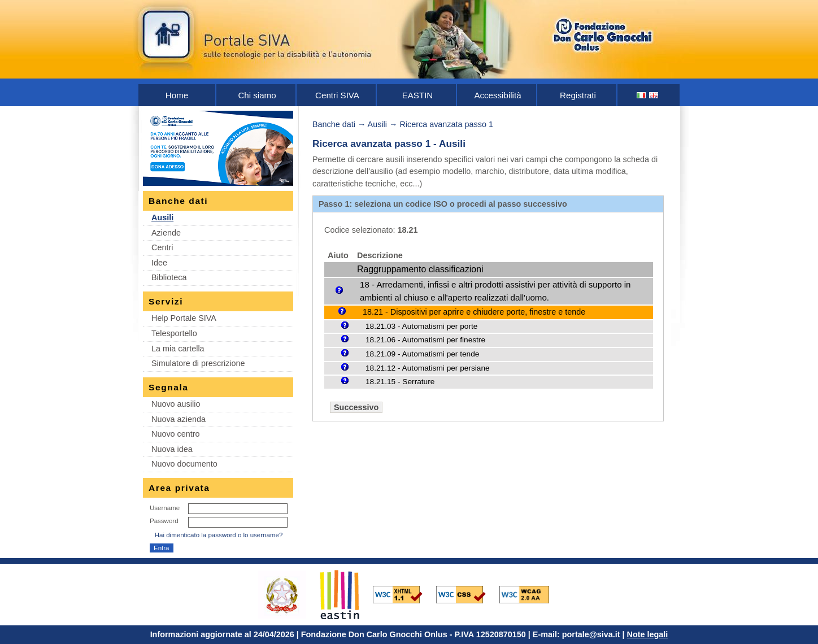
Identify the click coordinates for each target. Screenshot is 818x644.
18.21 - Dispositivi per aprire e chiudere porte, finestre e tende (474, 312)
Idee (159, 263)
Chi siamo (257, 95)
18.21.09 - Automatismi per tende (422, 354)
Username (165, 508)
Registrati (578, 95)
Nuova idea (172, 449)
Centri (162, 247)
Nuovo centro (176, 434)
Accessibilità (497, 95)
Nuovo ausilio (176, 404)
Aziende (166, 233)
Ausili (162, 217)
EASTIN (418, 95)
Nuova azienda (179, 419)
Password (164, 521)
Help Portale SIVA (184, 318)
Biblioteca (169, 277)
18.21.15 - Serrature (400, 382)
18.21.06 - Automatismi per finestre (425, 340)
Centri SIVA (337, 95)
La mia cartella (178, 349)
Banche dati (334, 124)
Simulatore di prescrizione (198, 363)
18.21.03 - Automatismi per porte (421, 326)
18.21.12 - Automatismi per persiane (428, 368)
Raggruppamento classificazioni (420, 269)
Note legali (648, 634)
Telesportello (174, 333)
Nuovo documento (184, 464)
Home (177, 95)
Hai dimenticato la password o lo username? (219, 535)
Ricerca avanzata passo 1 (446, 124)
